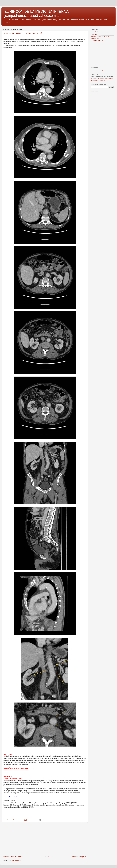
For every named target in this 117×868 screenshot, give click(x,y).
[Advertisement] (45, 839)
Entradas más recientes (13, 857)
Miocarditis (94, 34)
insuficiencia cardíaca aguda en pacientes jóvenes (100, 37)
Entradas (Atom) (17, 861)
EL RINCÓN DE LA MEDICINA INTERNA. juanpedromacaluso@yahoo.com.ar (37, 14)
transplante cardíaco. (97, 40)
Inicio (47, 857)
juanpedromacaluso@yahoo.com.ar (101, 70)
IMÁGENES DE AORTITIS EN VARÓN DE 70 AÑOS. (24, 33)
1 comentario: (33, 820)
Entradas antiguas (79, 857)
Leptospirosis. (95, 32)
